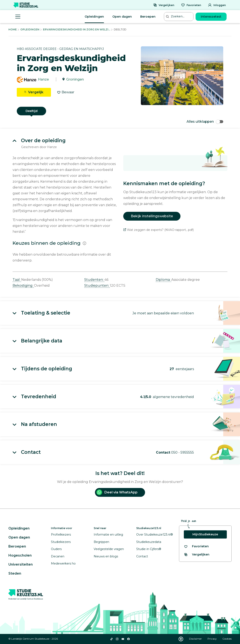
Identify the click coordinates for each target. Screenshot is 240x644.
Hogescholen (20, 555)
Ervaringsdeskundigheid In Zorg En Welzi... (77, 29)
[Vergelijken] (164, 5)
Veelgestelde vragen (109, 549)
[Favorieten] (191, 5)
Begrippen (101, 542)
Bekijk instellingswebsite (152, 216)
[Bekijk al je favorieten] (196, 546)
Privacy (212, 639)
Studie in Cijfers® (149, 549)
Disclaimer (196, 639)
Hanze (43, 79)
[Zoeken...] (179, 16)
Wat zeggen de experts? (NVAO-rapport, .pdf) (158, 230)
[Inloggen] (217, 5)
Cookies (227, 639)
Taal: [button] (17, 280)
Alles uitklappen (205, 122)
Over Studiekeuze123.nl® (155, 535)
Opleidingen (94, 17)
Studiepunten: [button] (97, 286)
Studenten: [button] (94, 280)
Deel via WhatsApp (117, 492)
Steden (15, 573)
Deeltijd (32, 111)
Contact (142, 556)
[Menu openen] (18, 17)
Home (13, 29)
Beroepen (148, 17)
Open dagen (122, 17)
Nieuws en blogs (106, 556)
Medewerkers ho (63, 563)
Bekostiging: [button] (23, 286)
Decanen (58, 556)
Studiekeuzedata (149, 542)
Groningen (75, 79)
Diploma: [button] (163, 280)
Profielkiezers (61, 535)
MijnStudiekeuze (205, 534)
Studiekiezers (61, 542)
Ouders (56, 549)
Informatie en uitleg (108, 535)
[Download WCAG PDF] (181, 639)
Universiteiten (21, 564)
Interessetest (211, 17)
